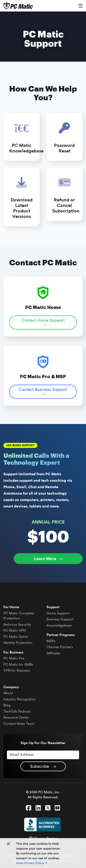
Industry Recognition (19, 699)
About (8, 693)
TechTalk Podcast (17, 712)
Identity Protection (18, 643)
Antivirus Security (17, 625)
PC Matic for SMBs (18, 665)
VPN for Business (17, 671)
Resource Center (16, 718)
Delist (16, 637)
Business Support (60, 619)
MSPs (51, 641)
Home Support (58, 613)
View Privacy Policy (32, 863)
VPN (15, 631)
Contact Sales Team (19, 724)
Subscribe (43, 767)
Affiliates (53, 653)
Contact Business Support (43, 392)
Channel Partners (60, 647)
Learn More (48, 559)
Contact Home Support (43, 323)
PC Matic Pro (14, 658)
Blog (7, 705)
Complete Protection (19, 616)
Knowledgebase (59, 626)
